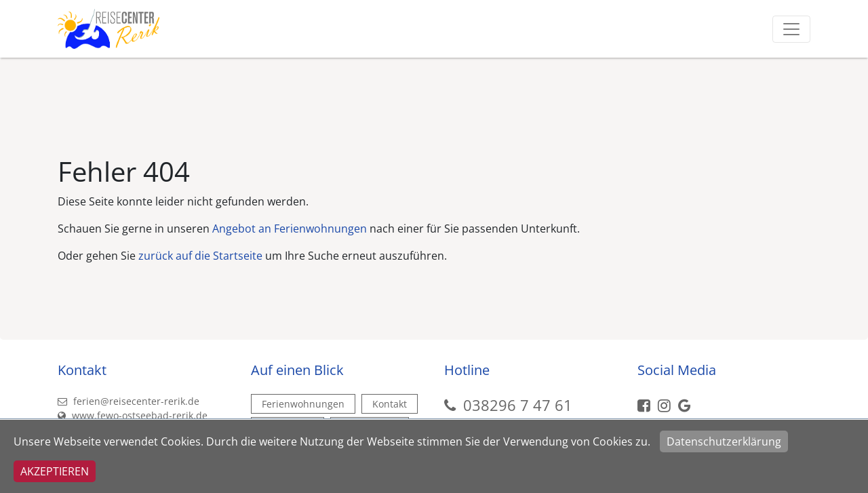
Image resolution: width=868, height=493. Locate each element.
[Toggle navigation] (791, 29)
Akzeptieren (55, 471)
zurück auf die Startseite (200, 256)
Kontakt (390, 404)
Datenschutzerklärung (724, 441)
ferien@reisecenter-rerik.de (129, 401)
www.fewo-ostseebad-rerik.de (133, 415)
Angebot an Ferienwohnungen (290, 229)
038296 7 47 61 (518, 405)
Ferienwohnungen (303, 404)
